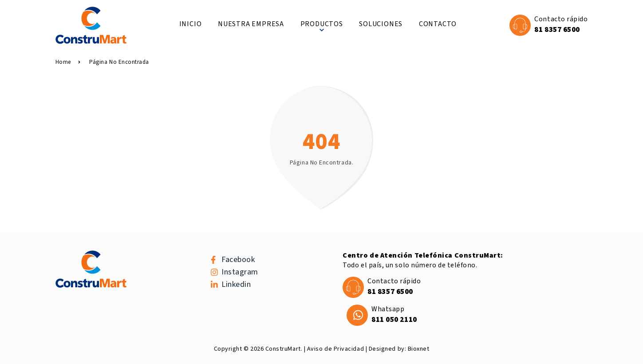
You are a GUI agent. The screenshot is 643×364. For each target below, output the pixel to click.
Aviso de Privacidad (335, 349)
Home (68, 62)
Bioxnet (419, 349)
